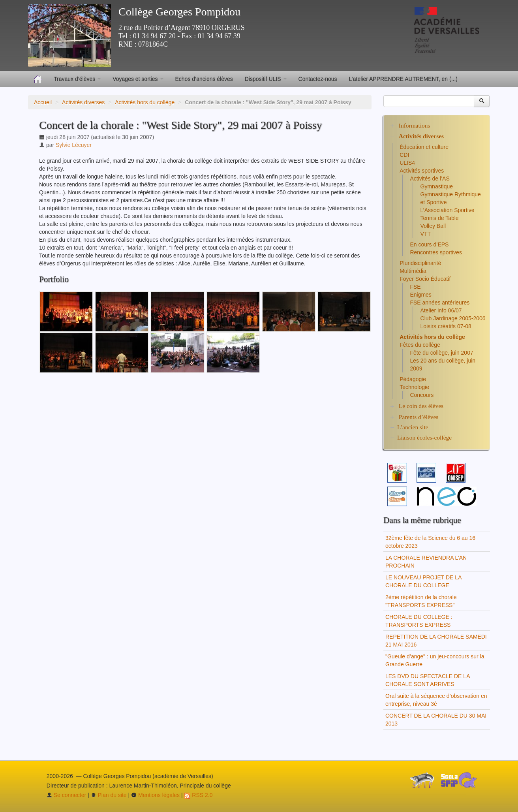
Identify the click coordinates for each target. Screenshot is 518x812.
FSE (415, 287)
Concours (422, 395)
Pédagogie (413, 379)
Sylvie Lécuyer (74, 145)
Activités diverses (83, 102)
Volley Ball (433, 226)
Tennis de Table (440, 218)
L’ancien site (413, 427)
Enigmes (420, 295)
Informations (415, 125)
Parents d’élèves (419, 417)
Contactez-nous (318, 79)
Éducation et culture (424, 147)
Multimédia (413, 271)
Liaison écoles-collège (424, 437)
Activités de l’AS (430, 179)
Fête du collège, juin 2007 (441, 353)
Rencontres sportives (436, 252)
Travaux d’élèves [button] (77, 79)
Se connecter (66, 795)
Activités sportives (422, 171)
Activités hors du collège (145, 102)
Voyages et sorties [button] (138, 79)
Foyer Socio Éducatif (425, 279)
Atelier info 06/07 (441, 310)
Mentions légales (155, 795)
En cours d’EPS (429, 244)
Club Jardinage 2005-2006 (453, 318)
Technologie (414, 387)
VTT (426, 234)
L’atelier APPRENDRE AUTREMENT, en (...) (403, 79)
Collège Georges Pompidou (179, 12)
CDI (404, 155)
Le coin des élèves (421, 406)
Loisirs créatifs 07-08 (446, 326)
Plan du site (109, 795)
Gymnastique (437, 186)
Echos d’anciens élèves (204, 79)
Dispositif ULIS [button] (266, 79)
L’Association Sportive (448, 210)
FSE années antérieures (440, 303)
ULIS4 (407, 163)
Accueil (43, 102)
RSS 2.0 (198, 795)
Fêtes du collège (420, 345)
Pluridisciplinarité (420, 263)
